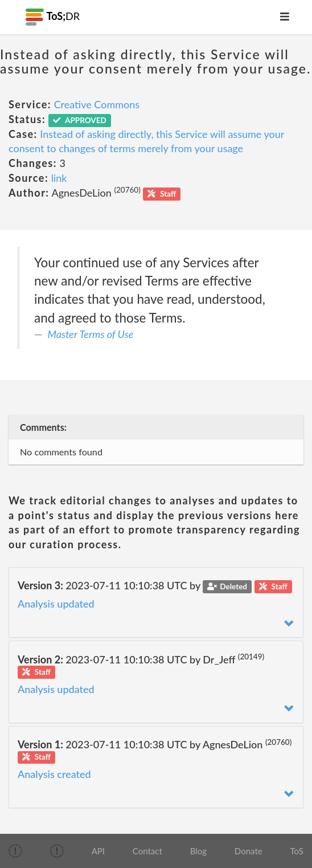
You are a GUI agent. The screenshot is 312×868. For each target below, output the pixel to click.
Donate (249, 851)
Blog (198, 851)
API (98, 851)
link (59, 178)
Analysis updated (56, 604)
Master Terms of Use (91, 334)
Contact (147, 851)
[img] (15, 851)
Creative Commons (97, 104)
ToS (296, 851)
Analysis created (54, 774)
